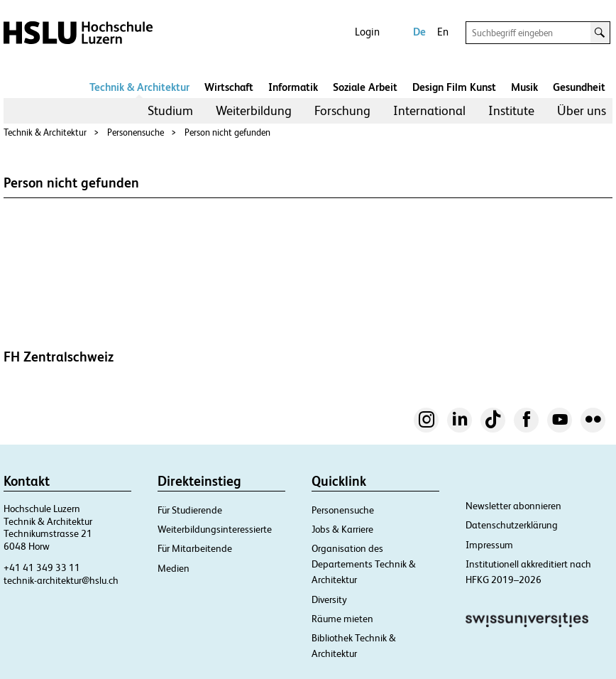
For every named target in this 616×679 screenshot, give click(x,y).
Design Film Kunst (454, 87)
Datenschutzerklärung (512, 525)
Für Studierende (190, 510)
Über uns (582, 110)
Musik (524, 87)
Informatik (293, 87)
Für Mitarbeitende (195, 548)
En (443, 32)
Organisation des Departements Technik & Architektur (364, 564)
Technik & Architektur (139, 87)
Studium (170, 110)
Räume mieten (342, 619)
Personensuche (136, 132)
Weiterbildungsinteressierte (215, 529)
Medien (174, 568)
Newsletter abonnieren (513, 506)
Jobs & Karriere (342, 529)
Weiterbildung (254, 110)
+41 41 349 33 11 (42, 567)
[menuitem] (170, 111)
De (419, 32)
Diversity (329, 599)
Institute (511, 110)
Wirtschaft (229, 87)
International (429, 110)
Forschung (342, 110)
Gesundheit (579, 87)
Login (367, 32)
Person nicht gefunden (227, 132)
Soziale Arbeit (365, 87)
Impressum (489, 545)
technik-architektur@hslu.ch (61, 580)
